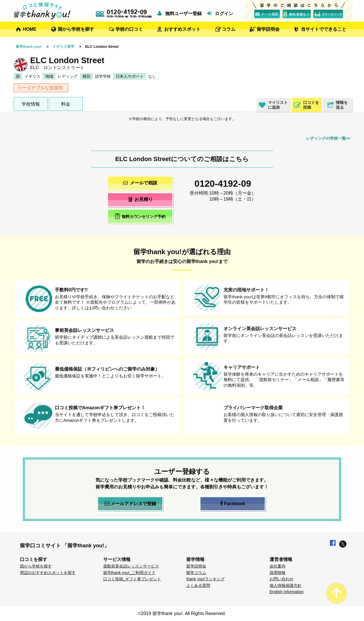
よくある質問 (198, 585)
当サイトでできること (324, 29)
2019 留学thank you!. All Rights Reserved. (184, 613)
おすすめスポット (182, 29)
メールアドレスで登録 (130, 504)
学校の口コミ (129, 29)
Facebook (233, 504)
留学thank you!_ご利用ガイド (129, 573)
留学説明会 (268, 29)
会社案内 (278, 566)
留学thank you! (29, 47)
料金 (66, 104)
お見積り (140, 199)
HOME (30, 29)
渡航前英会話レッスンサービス (131, 566)
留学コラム (196, 573)
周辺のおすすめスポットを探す (48, 573)
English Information (287, 592)
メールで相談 (140, 183)
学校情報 (31, 104)
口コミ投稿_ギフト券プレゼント (132, 579)
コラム (229, 29)
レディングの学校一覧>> (328, 138)
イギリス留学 (63, 47)
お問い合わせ (282, 579)
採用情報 (278, 573)
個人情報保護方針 (286, 585)
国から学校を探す (76, 29)
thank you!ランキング (205, 579)
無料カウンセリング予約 (140, 216)
